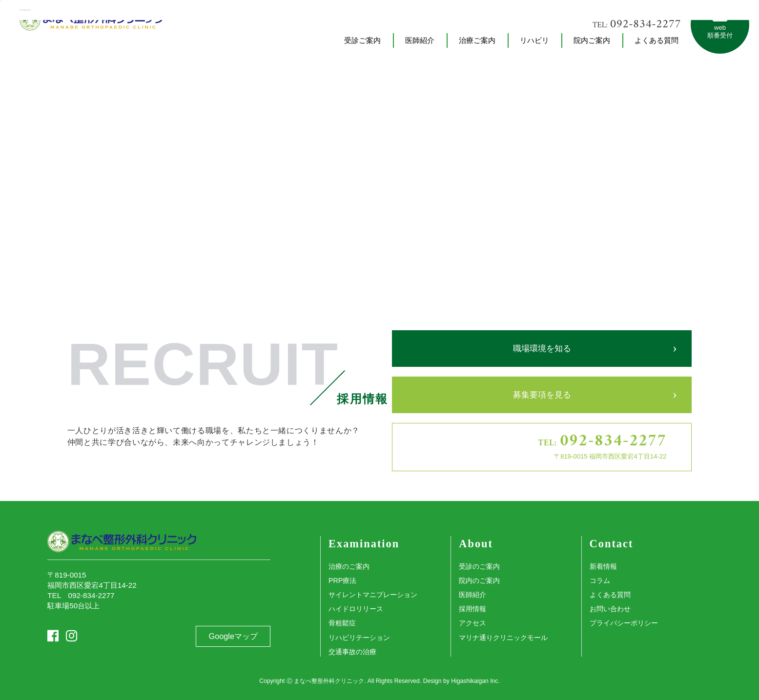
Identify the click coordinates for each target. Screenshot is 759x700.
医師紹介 (472, 595)
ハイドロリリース (356, 609)
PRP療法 (342, 580)
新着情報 (603, 566)
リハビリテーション (359, 638)
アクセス (472, 623)
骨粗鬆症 (342, 623)
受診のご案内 (479, 566)
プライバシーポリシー (624, 623)
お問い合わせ (610, 609)
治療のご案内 (349, 566)
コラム (600, 580)
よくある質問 (610, 595)
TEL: (637, 25)
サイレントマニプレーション (373, 595)
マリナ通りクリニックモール (503, 638)
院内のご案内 (479, 580)
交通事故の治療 (352, 652)
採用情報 (472, 609)
